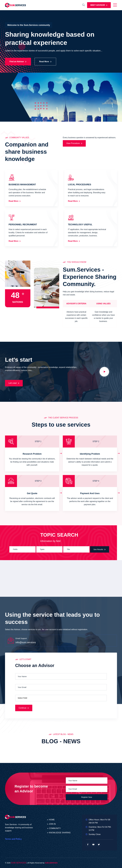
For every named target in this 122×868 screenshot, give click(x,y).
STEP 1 (38, 441)
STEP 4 (96, 481)
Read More (45, 62)
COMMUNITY (55, 828)
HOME (52, 820)
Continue (24, 708)
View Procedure (74, 143)
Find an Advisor (18, 62)
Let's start (14, 383)
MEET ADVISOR (99, 5)
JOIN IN (52, 824)
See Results (100, 549)
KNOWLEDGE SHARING (60, 833)
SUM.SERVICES (19, 863)
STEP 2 (96, 441)
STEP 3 (38, 481)
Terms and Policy (13, 839)
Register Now (87, 797)
